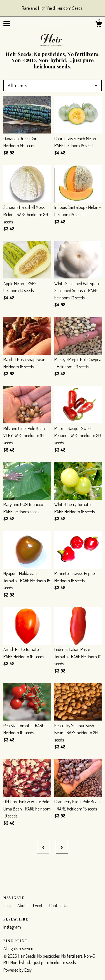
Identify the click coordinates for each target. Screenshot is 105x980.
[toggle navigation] (7, 23)
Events (39, 905)
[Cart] (99, 25)
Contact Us (59, 905)
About (23, 905)
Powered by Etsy (17, 970)
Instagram (12, 927)
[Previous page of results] (43, 847)
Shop (8, 905)
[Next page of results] (62, 847)
